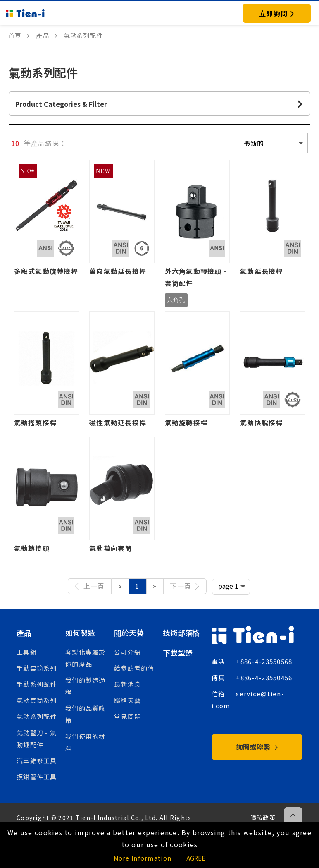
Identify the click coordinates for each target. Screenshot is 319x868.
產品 (24, 633)
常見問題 (127, 716)
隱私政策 (263, 818)
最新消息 (127, 684)
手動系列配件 (37, 684)
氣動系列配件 (37, 716)
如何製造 (80, 633)
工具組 (27, 652)
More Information (143, 858)
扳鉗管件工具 (37, 777)
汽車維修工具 (37, 761)
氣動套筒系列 (37, 700)
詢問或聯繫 (257, 747)
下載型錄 (177, 652)
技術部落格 (181, 633)
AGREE (196, 858)
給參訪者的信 (134, 668)
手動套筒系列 (37, 668)
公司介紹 (127, 652)
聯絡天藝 (127, 700)
